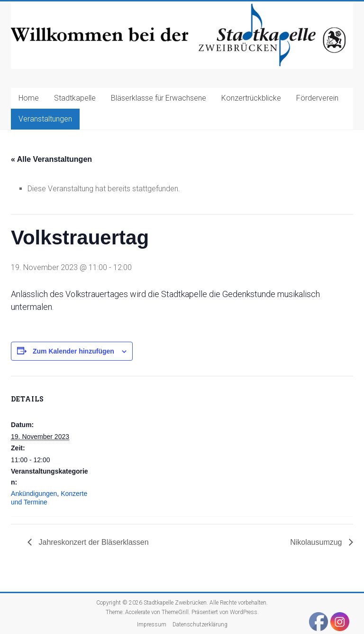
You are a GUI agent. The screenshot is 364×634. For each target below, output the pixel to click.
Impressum (152, 625)
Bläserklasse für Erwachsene (159, 98)
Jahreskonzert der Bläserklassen (93, 542)
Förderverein (317, 98)
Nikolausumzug (317, 542)
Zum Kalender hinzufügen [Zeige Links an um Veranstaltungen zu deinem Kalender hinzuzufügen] (73, 351)
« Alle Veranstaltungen (51, 159)
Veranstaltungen (45, 119)
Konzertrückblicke (251, 98)
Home (29, 98)
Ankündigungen (34, 494)
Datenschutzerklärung (200, 625)
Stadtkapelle (75, 98)
